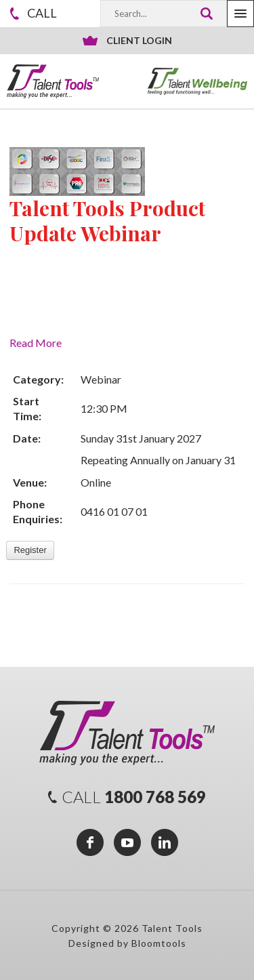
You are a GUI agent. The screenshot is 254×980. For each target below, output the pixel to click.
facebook (90, 842)
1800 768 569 (42, 13)
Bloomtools (159, 943)
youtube (127, 842)
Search (206, 14)
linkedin (165, 842)
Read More (36, 343)
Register (30, 550)
